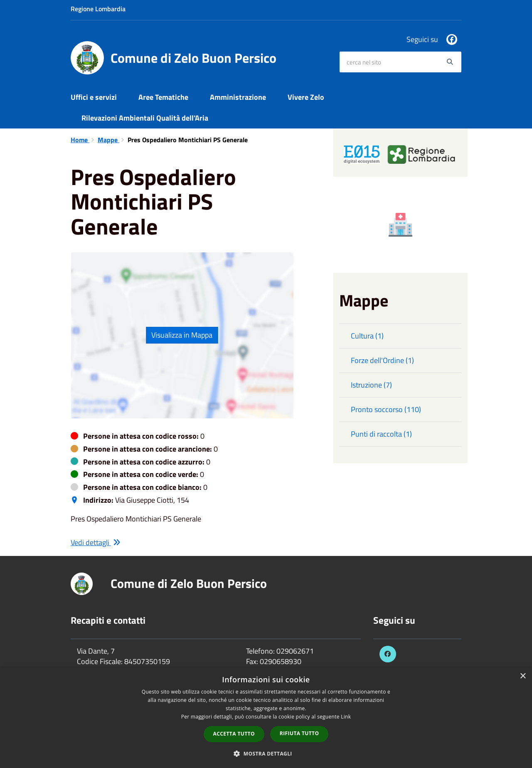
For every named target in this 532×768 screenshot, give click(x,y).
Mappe (108, 140)
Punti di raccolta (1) (381, 434)
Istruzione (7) (371, 385)
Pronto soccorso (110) (386, 409)
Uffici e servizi (94, 97)
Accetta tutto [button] (234, 734)
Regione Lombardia (98, 9)
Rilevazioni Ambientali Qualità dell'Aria (145, 118)
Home (80, 140)
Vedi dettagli (96, 542)
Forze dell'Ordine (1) (382, 360)
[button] (266, 753)
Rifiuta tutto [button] (299, 733)
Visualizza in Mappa (182, 335)
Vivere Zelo (306, 97)
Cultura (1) (367, 336)
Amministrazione (238, 97)
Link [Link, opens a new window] (346, 717)
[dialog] (266, 718)
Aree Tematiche (163, 97)
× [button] (523, 676)
